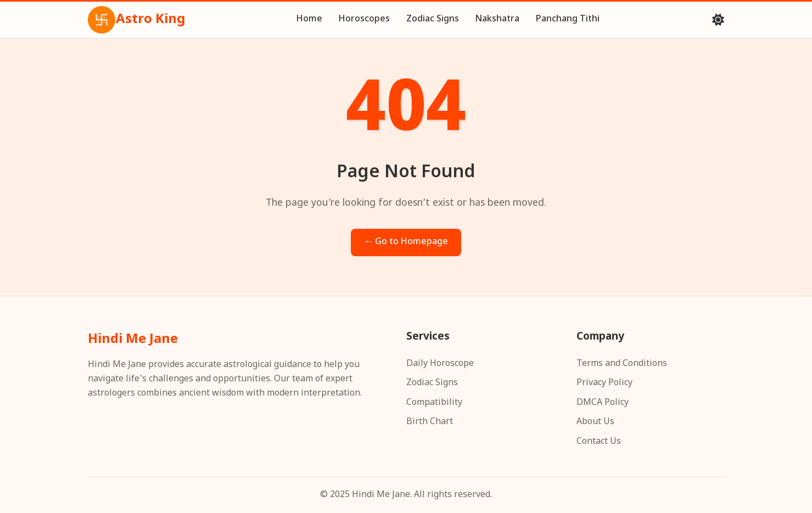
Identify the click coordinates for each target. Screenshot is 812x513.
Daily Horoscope (440, 364)
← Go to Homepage (406, 242)
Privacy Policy (604, 383)
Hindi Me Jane (133, 340)
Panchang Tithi (568, 19)
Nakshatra (497, 19)
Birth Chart (430, 422)
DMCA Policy (603, 403)
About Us (595, 422)
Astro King (136, 20)
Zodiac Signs (433, 19)
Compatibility (434, 403)
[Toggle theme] (718, 20)
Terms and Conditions (622, 364)
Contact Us (599, 442)
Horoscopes (364, 19)
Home (309, 19)
